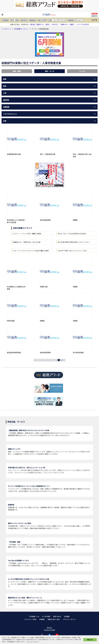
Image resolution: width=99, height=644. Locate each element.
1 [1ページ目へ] (38, 360)
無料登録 (95, 14)
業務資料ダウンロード (76, 20)
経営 (50, 86)
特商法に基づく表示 (54, 619)
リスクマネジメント (50, 114)
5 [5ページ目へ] (48, 360)
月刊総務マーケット (21, 29)
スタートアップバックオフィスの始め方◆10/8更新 (31, 251)
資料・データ (50, 71)
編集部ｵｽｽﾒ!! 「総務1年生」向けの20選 (27, 242)
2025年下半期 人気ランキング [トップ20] (72, 251)
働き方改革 (42, 20)
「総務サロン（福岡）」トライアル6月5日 (74, 24)
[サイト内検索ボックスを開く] (96, 20)
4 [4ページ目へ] (46, 360)
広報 (50, 121)
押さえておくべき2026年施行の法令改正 (72, 234)
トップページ (6, 29)
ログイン (95, 16)
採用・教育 (15, 20)
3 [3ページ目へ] (43, 360)
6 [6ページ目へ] (51, 360)
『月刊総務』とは (34, 616)
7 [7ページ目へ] (53, 360)
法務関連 (50, 107)
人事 (50, 93)
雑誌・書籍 (17, 71)
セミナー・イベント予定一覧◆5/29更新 (27, 234)
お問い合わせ (57, 616)
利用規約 (42, 619)
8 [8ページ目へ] (56, 360)
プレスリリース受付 (30, 619)
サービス (82, 71)
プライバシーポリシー (70, 619)
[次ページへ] (64, 360)
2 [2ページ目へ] (40, 360)
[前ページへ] (35, 360)
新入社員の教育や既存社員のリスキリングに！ (74, 242)
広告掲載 (67, 616)
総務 (50, 79)
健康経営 (33, 20)
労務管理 (5, 20)
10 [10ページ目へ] (61, 360)
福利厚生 (24, 20)
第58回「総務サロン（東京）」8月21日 (44, 24)
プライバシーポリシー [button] (33, 642)
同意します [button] (90, 640)
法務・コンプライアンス (57, 20)
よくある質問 (46, 616)
